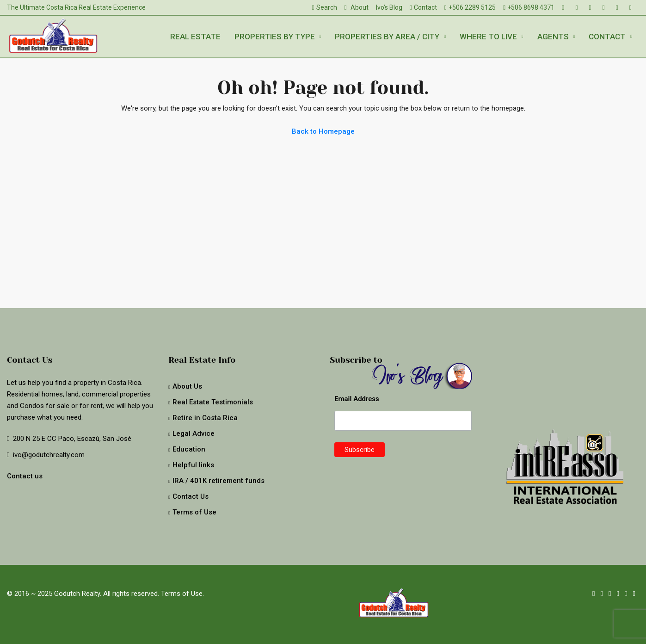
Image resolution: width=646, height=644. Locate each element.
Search (325, 7)
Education (189, 449)
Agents (553, 37)
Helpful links (193, 465)
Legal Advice (194, 433)
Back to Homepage (323, 131)
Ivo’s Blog (389, 7)
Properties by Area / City (387, 37)
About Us (187, 386)
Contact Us (191, 496)
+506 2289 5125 (470, 7)
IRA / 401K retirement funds (218, 481)
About (357, 7)
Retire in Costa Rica (205, 418)
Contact (423, 7)
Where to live (488, 37)
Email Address (357, 399)
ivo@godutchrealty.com (49, 455)
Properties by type (275, 37)
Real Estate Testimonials (213, 402)
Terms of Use (194, 512)
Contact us (25, 476)
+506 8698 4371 (529, 7)
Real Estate (195, 37)
